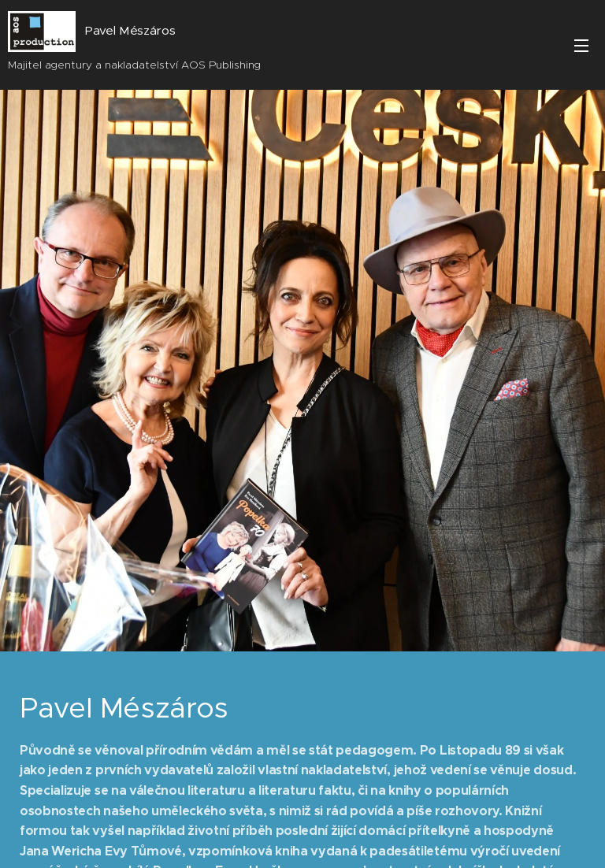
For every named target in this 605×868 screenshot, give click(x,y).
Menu (581, 46)
